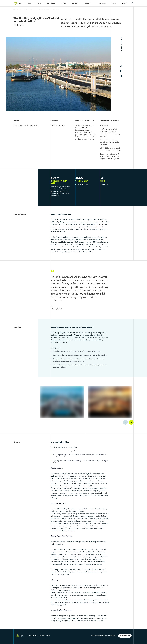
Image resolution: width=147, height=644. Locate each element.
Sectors (39, 3)
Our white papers (45, 636)
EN (125, 3)
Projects (64, 3)
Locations (75, 3)
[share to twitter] (121, 66)
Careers (114, 3)
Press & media (33, 636)
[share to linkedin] (121, 76)
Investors (87, 3)
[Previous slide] (125, 422)
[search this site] (132, 3)
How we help (51, 3)
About (29, 3)
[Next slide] (131, 422)
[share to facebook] (121, 71)
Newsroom (102, 3)
